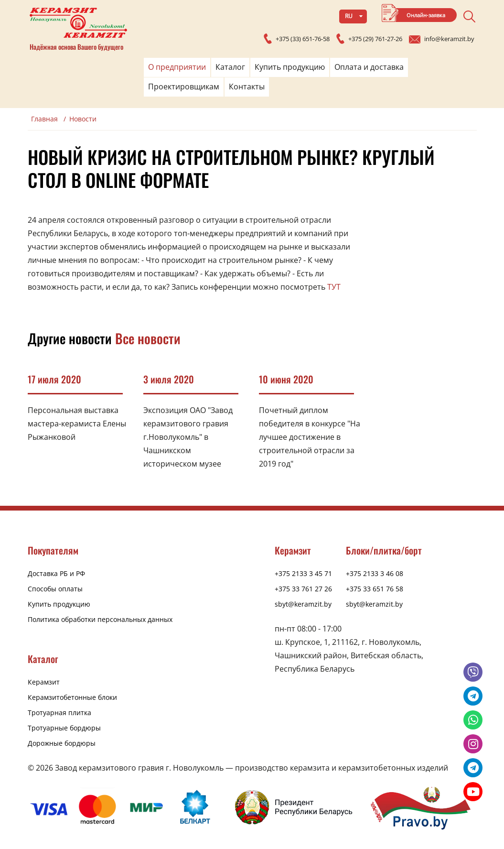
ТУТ (334, 287)
